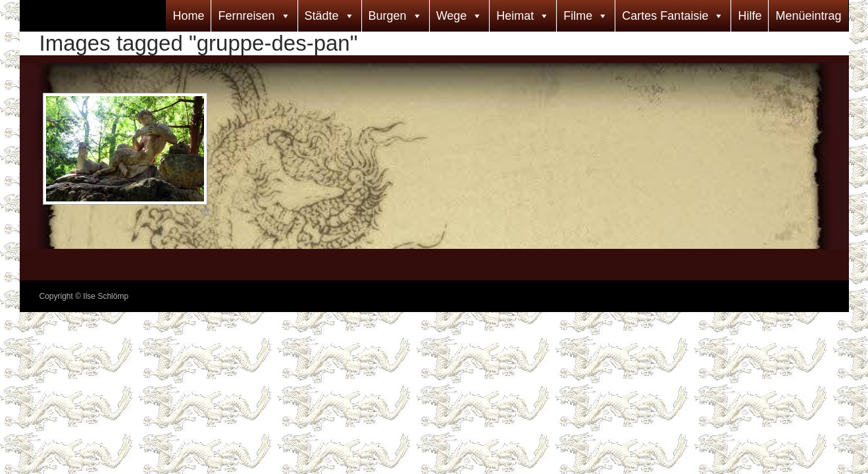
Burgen (388, 16)
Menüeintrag (808, 16)
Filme (578, 16)
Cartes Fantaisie (665, 16)
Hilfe (750, 16)
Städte (322, 16)
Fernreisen (246, 16)
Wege (452, 16)
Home (188, 16)
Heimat (515, 16)
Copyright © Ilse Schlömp (84, 296)
